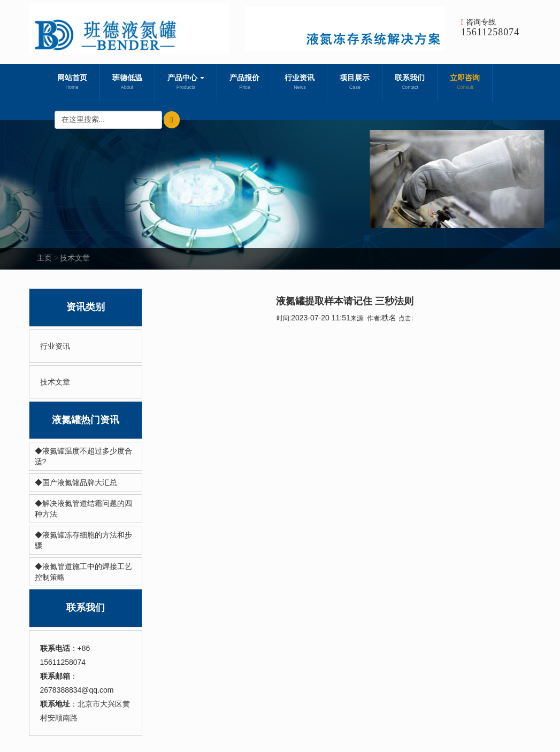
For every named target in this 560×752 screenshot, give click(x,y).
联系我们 (410, 83)
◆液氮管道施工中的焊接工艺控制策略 (83, 572)
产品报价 (244, 83)
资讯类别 (86, 307)
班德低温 (127, 83)
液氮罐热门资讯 (86, 420)
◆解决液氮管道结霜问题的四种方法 (83, 509)
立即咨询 (465, 83)
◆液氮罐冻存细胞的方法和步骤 (83, 540)
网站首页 (72, 83)
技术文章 (75, 258)
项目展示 (355, 83)
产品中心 (186, 83)
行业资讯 (300, 83)
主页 (44, 258)
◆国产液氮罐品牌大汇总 (76, 482)
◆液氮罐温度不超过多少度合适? (83, 456)
